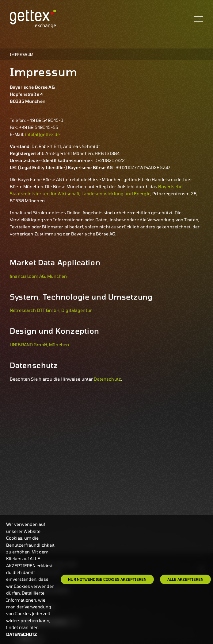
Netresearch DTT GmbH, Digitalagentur (51, 310)
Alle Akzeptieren (185, 579)
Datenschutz (107, 379)
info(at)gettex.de (42, 134)
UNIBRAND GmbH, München (39, 345)
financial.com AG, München (38, 276)
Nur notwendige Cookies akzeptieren (107, 579)
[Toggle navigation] (199, 19)
